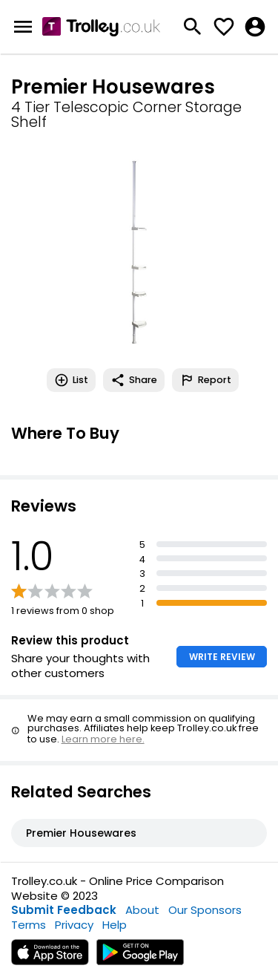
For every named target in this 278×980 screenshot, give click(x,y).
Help (115, 925)
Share (134, 380)
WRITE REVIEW (222, 657)
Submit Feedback (64, 910)
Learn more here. (103, 739)
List (71, 380)
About (142, 910)
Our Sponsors (205, 910)
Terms (29, 925)
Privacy (74, 925)
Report (205, 380)
